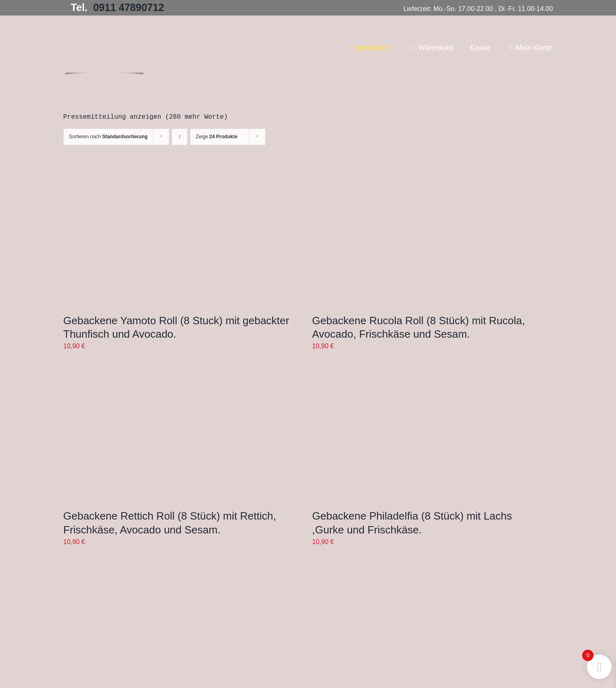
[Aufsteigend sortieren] (180, 137)
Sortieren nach (108, 137)
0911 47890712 (129, 7)
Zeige (217, 137)
